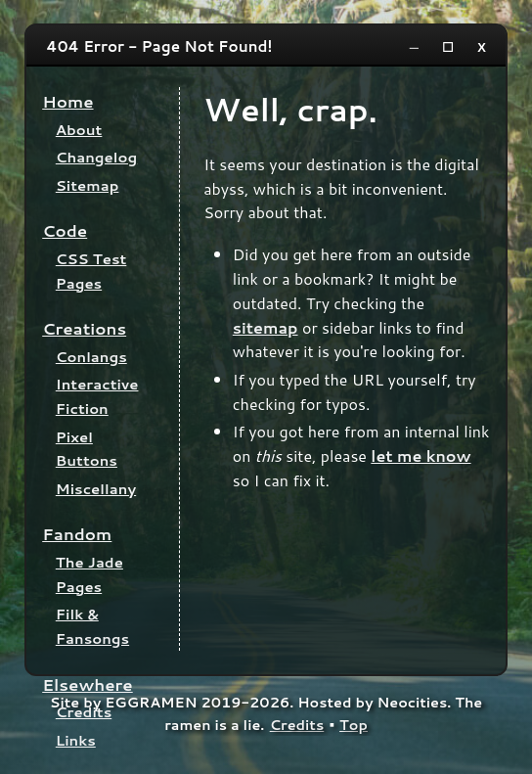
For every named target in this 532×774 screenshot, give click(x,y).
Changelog (96, 157)
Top (354, 725)
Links (76, 740)
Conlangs (91, 357)
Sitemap (88, 185)
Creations (84, 328)
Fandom (77, 534)
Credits (84, 712)
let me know (421, 455)
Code (65, 230)
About (79, 130)
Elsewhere (88, 684)
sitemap (266, 327)
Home (67, 101)
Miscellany (96, 489)
